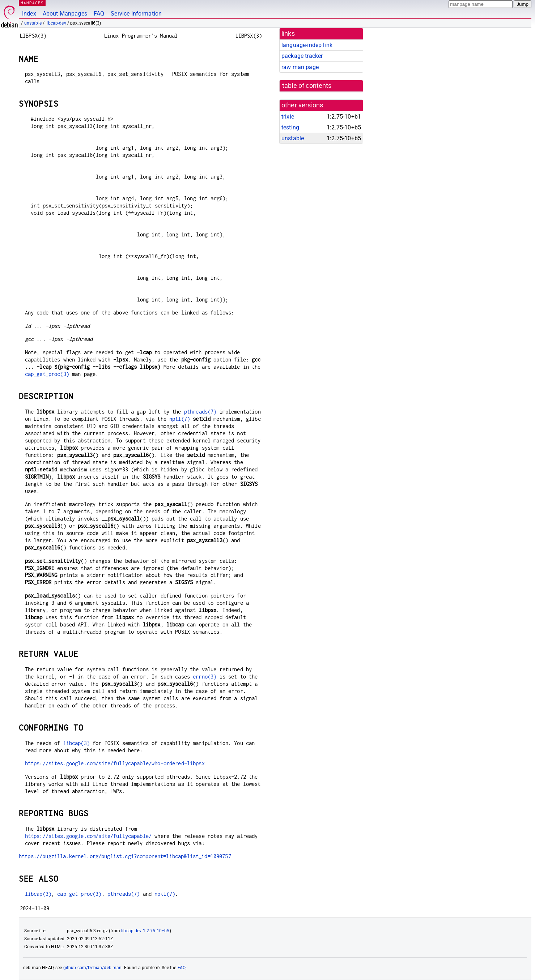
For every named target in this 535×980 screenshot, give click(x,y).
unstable (33, 23)
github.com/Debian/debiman (93, 968)
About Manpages (65, 14)
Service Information (136, 14)
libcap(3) (77, 743)
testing (290, 127)
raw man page (300, 67)
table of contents (307, 86)
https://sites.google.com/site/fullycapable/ (88, 836)
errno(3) (205, 677)
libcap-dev (56, 23)
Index (29, 14)
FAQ (99, 14)
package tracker (302, 56)
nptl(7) (180, 419)
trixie (288, 117)
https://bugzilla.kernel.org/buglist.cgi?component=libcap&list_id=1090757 (125, 856)
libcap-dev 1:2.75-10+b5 (145, 931)
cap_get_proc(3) (47, 374)
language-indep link (307, 45)
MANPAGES (32, 3)
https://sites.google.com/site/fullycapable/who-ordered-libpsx (115, 763)
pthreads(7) (200, 412)
